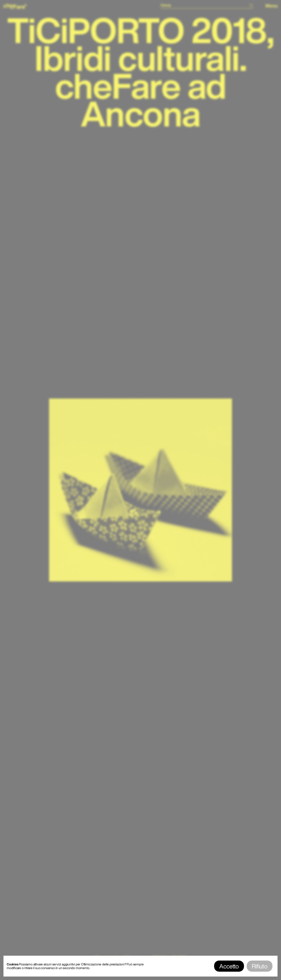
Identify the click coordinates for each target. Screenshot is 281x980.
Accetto (229, 966)
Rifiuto (260, 966)
